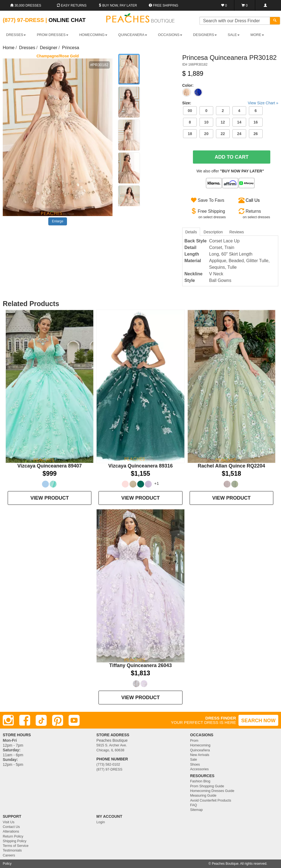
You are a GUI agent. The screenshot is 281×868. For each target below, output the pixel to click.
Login (101, 822)
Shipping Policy (15, 841)
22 (223, 134)
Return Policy (13, 836)
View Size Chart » (263, 103)
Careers (9, 855)
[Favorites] (224, 5)
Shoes (195, 765)
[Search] (275, 21)
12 (223, 122)
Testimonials (12, 850)
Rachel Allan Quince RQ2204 (231, 466)
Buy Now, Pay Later (118, 5)
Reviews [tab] (237, 232)
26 (256, 134)
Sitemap (196, 810)
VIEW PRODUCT (50, 498)
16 (256, 122)
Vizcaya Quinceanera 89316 (141, 466)
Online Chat (67, 20)
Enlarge (57, 221)
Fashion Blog (200, 781)
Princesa (71, 48)
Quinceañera (200, 750)
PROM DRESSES (53, 35)
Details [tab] (191, 232)
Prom (194, 741)
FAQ (194, 805)
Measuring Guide (203, 796)
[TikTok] (41, 720)
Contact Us (11, 827)
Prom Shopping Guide (207, 786)
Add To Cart (232, 157)
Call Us (253, 200)
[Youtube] (74, 720)
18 (190, 134)
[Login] (265, 5)
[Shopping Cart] (245, 5)
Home (9, 48)
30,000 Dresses (26, 5)
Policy (7, 864)
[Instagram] (8, 720)
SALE (234, 35)
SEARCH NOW (258, 721)
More (257, 35)
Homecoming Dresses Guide (212, 791)
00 (190, 111)
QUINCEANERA (133, 35)
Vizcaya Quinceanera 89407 (50, 466)
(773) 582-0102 (108, 765)
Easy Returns (72, 5)
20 (206, 134)
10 (206, 122)
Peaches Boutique (225, 864)
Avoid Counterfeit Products (211, 800)
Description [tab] (213, 232)
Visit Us (9, 822)
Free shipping (164, 5)
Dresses (27, 48)
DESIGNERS (205, 35)
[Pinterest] (58, 720)
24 (239, 134)
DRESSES (16, 35)
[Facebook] (25, 720)
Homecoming (200, 745)
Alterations (11, 831)
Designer (49, 48)
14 (239, 122)
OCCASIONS (170, 35)
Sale (194, 760)
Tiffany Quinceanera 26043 (140, 665)
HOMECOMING (93, 35)
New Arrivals (200, 755)
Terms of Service (16, 846)
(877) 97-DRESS (109, 769)
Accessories (199, 769)
